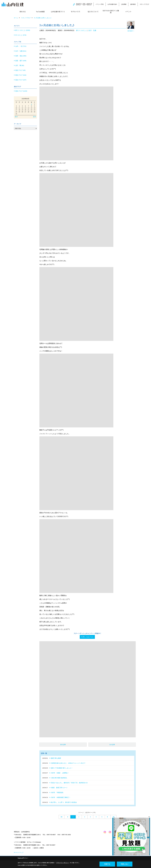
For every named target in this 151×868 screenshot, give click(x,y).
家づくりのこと (82, 30)
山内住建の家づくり (58, 12)
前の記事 (63, 745)
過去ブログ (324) (21, 75)
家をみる (23, 12)
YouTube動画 (40, 12)
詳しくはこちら (88, 637)
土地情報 (124, 4)
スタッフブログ (144, 4)
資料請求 (133, 4)
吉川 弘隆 (92, 30)
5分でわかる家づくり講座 (111, 12)
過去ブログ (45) (20, 70)
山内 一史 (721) (21, 46)
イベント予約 (100, 4)
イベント (128, 12)
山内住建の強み (112, 4)
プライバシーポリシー (63, 863)
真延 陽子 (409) (21, 61)
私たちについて (93, 12)
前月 (16, 117)
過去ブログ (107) (21, 80)
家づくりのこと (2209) (23, 30)
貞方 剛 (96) (20, 65)
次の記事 (112, 745)
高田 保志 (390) (21, 56)
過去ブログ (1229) (21, 91)
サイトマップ (19, 853)
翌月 (35, 117)
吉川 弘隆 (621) (21, 51)
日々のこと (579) (21, 35)
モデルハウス (75, 12)
